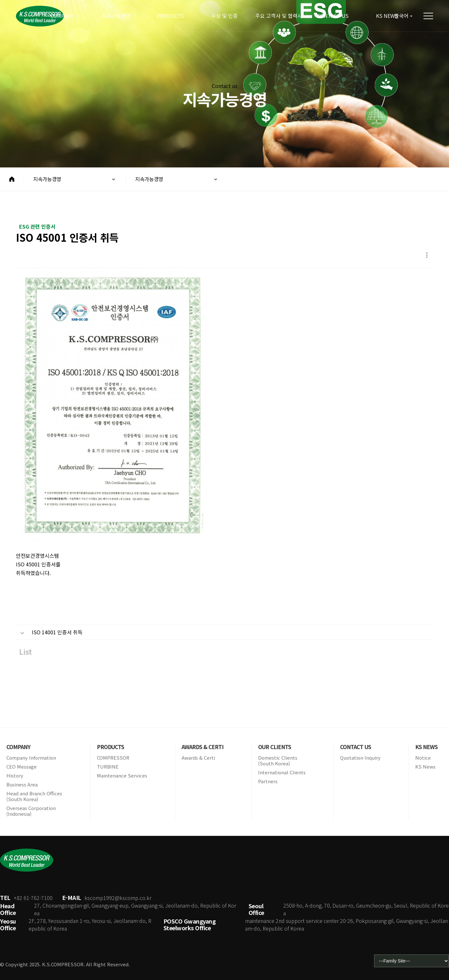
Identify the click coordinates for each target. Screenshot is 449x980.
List (25, 652)
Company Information (31, 758)
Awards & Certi (198, 758)
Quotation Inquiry (360, 758)
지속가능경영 (116, 16)
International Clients (282, 772)
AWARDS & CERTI (203, 747)
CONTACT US (333, 16)
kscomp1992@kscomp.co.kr (118, 898)
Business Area (22, 785)
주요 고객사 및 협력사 (279, 16)
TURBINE (108, 767)
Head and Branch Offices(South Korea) (34, 796)
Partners (268, 781)
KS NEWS (426, 747)
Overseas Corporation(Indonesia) (31, 811)
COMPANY (62, 16)
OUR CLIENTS (275, 747)
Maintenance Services (122, 776)
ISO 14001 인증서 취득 (57, 633)
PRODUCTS (170, 16)
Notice (423, 758)
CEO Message (22, 767)
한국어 (401, 16)
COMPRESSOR (113, 758)
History (15, 776)
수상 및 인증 (224, 16)
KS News (425, 767)
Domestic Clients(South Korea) (278, 761)
